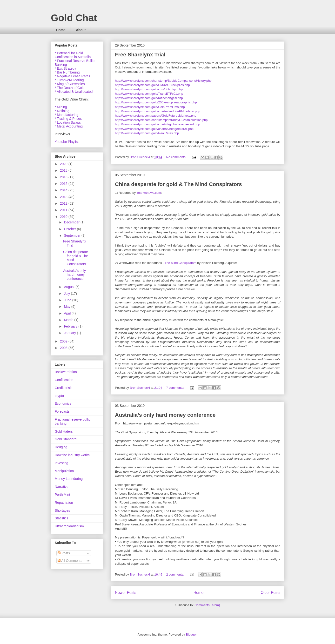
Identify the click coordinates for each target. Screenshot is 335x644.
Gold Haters (64, 431)
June (68, 300)
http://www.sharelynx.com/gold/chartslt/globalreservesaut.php (157, 124)
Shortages (62, 510)
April (68, 313)
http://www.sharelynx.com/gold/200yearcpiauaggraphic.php (156, 102)
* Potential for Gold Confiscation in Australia (73, 55)
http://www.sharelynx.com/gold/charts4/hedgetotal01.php (154, 129)
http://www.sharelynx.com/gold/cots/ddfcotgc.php (149, 89)
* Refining (62, 111)
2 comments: (176, 574)
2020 (64, 164)
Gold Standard (66, 439)
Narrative (62, 487)
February (71, 326)
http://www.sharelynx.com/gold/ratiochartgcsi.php (149, 98)
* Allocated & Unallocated (74, 92)
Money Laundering (69, 479)
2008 (64, 348)
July (67, 294)
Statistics (61, 518)
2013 (64, 197)
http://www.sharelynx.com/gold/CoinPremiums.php (150, 107)
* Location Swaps (68, 122)
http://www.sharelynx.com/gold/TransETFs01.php (149, 94)
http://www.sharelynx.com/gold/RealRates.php (147, 133)
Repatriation (64, 503)
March (69, 320)
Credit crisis (64, 388)
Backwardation (66, 372)
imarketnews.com (149, 193)
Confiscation (64, 380)
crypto (59, 396)
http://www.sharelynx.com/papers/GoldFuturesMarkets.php (156, 116)
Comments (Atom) (207, 605)
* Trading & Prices (68, 119)
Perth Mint (62, 495)
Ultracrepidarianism (69, 526)
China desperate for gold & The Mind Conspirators (178, 184)
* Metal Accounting (69, 126)
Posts (64, 553)
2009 (64, 341)
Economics (63, 403)
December (72, 222)
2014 (64, 190)
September (73, 235)
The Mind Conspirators (181, 263)
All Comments (70, 561)
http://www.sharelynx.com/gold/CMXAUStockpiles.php (152, 85)
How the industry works (72, 455)
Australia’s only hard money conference (165, 415)
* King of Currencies (70, 84)
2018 (64, 170)
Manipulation (64, 471)
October (70, 229)
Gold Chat (74, 18)
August (70, 287)
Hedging (61, 447)
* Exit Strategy (65, 68)
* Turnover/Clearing (69, 80)
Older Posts (271, 593)
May (67, 307)
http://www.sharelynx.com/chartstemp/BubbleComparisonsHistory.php (163, 81)
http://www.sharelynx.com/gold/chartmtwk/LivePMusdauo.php (157, 111)
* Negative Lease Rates (72, 76)
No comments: (177, 157)
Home (61, 30)
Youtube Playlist (67, 142)
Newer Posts (126, 593)
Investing (61, 463)
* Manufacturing (67, 115)
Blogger (191, 634)
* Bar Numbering (67, 72)
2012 (64, 203)
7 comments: (176, 388)
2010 (64, 217)
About (81, 30)
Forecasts (62, 411)
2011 (64, 210)
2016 (64, 177)
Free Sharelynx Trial (140, 55)
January (70, 333)
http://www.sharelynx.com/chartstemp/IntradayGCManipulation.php (161, 120)
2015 (64, 184)
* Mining (61, 107)
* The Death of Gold (70, 88)
